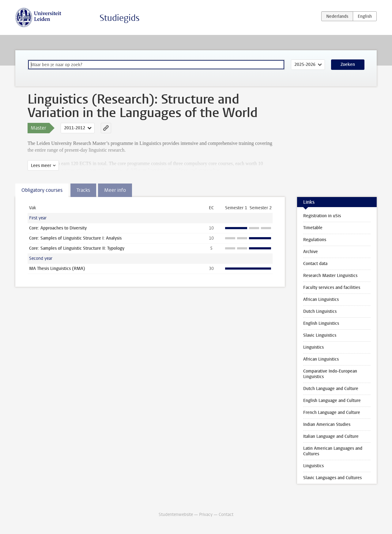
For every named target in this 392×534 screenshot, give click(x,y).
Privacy (206, 515)
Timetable (313, 228)
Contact (226, 515)
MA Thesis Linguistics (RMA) (57, 269)
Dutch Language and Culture (331, 389)
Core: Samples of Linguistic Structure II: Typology (77, 248)
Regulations (315, 240)
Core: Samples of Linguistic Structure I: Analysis (75, 238)
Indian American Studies (327, 424)
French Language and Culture (332, 413)
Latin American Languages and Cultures (333, 451)
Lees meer (41, 166)
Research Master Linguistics (330, 276)
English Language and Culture (332, 401)
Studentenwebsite (176, 515)
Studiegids (120, 18)
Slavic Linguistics (320, 335)
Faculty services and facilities (332, 288)
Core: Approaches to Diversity (58, 228)
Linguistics (313, 347)
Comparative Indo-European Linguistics (330, 374)
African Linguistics (321, 299)
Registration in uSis (322, 216)
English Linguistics (321, 323)
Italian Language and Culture (331, 436)
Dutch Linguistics (320, 311)
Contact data (315, 264)
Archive (311, 252)
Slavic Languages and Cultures (332, 478)
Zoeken (348, 64)
